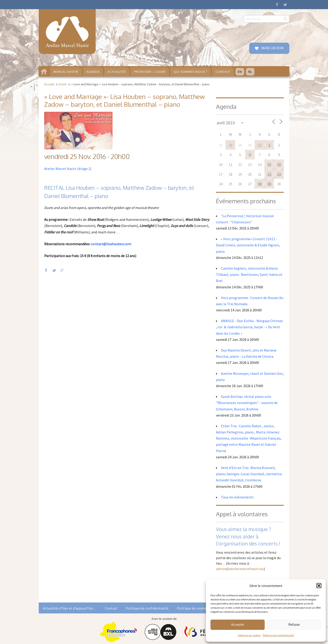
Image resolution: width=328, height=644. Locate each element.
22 (269, 175)
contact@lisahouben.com (111, 244)
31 (260, 145)
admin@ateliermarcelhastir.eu (240, 569)
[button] (319, 586)
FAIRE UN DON (272, 48)
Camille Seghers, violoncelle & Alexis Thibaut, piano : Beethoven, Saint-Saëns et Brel (249, 274)
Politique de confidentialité (278, 635)
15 (269, 165)
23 (279, 175)
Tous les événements (237, 497)
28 (231, 145)
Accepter (238, 624)
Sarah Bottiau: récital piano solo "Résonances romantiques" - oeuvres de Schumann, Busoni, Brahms (247, 403)
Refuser (294, 624)
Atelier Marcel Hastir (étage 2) (68, 169)
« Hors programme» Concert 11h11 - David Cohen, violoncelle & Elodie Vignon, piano (248, 245)
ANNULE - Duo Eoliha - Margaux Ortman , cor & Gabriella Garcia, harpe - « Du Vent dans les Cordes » (249, 327)
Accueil (49, 84)
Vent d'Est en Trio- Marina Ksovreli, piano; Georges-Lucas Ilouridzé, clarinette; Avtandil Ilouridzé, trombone (249, 474)
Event (63, 84)
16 (279, 165)
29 (269, 184)
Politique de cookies (249, 635)
